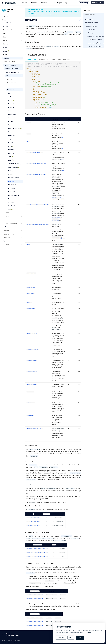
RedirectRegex (12, 185)
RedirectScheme (13, 188)
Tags (59, 60)
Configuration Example (92, 23)
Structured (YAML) (31, 60)
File (6, 227)
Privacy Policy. (86, 632)
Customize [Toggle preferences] (61, 638)
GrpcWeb (11, 139)
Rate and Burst (89, 19)
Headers (11, 143)
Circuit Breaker (12, 114)
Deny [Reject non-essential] (71, 638)
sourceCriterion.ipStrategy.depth (96, 43)
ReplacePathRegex (14, 195)
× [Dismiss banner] (79, 9)
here (62, 130)
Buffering (11, 107)
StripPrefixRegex (13, 206)
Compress (11, 118)
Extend (5, 48)
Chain (10, 111)
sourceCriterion (92, 29)
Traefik (4, 20)
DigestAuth (11, 125)
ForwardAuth (12, 136)
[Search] (13, 16)
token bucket (41, 32)
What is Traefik (7, 23)
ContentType (12, 121)
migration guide (36, 15)
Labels (54, 60)
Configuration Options (91, 26)
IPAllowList (11, 150)
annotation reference (49, 15)
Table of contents (89, 15)
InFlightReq (11, 153)
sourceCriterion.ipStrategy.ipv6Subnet (96, 36)
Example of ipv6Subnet (96, 40)
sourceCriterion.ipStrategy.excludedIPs (96, 46)
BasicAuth (11, 104)
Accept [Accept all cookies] (80, 638)
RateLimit (11, 181)
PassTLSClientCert (14, 178)
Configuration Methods (13, 72)
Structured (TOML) (44, 60)
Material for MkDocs (12, 642)
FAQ (4, 241)
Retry (10, 199)
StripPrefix (11, 202)
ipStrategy (90, 33)
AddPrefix (11, 97)
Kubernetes (66, 60)
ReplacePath (12, 192)
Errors (10, 132)
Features (6, 27)
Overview (11, 93)
